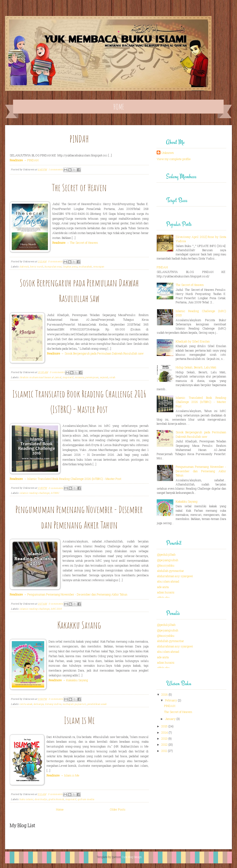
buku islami (26, 799)
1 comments (56, 169)
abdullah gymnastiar (171, 571)
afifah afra (163, 598)
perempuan (92, 377)
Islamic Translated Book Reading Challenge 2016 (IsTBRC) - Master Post (201, 402)
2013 (164, 738)
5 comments (55, 261)
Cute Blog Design (132, 857)
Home (119, 107)
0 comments (57, 372)
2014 (165, 732)
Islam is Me (79, 720)
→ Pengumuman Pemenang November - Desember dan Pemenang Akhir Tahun (69, 594)
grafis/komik (56, 799)
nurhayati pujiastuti (74, 704)
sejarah (104, 377)
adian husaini (166, 592)
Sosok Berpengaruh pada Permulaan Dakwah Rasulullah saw (201, 434)
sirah (112, 377)
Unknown (168, 153)
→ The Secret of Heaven (75, 243)
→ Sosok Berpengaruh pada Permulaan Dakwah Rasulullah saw (95, 353)
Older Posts (118, 809)
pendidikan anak (97, 704)
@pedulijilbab (166, 554)
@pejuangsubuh (168, 560)
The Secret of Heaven (79, 187)
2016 (165, 694)
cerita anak (26, 704)
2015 (164, 726)
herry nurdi (37, 267)
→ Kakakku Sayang (68, 680)
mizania (80, 377)
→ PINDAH (24, 160)
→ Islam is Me (63, 775)
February (171, 700)
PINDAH (79, 139)
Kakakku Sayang (79, 625)
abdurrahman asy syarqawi (175, 576)
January (170, 719)
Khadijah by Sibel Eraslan (193, 341)
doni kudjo (41, 799)
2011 (164, 751)
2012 (164, 744)
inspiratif (68, 377)
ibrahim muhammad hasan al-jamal (40, 377)
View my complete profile (174, 159)
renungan (99, 267)
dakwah (24, 267)
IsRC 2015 (56, 609)
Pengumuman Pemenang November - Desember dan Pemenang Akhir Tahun (201, 471)
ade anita (163, 587)
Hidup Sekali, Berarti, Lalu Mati (196, 367)
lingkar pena (70, 267)
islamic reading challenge (34, 493)
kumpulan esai (53, 267)
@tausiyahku (166, 565)
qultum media (86, 799)
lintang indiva (53, 704)
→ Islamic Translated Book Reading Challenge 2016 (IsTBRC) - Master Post (65, 479)
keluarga (39, 704)
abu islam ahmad (168, 581)
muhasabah (85, 267)
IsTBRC (55, 493)
